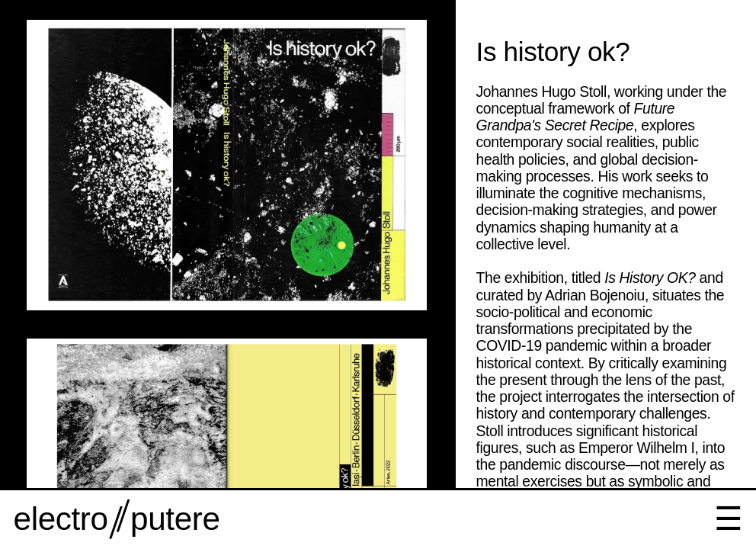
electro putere (117, 519)
